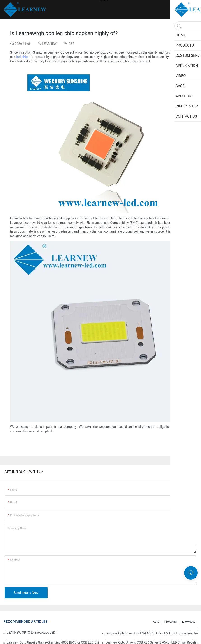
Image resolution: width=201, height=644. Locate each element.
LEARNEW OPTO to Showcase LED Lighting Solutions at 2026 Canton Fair (32, 633)
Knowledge (189, 622)
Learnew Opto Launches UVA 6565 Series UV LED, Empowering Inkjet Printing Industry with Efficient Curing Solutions (152, 633)
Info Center (171, 622)
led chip (22, 57)
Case (156, 622)
